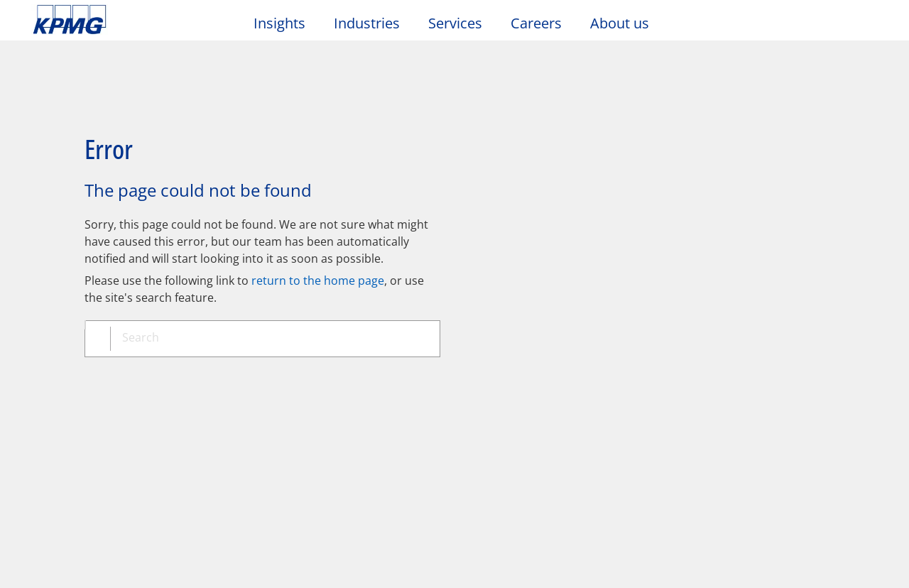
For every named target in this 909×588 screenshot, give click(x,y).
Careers (536, 23)
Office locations (77, 454)
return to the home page (318, 231)
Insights (279, 23)
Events (311, 427)
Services (455, 23)
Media (183, 427)
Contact (59, 427)
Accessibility (215, 372)
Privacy (123, 372)
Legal (51, 372)
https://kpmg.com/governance (495, 559)
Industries (367, 23)
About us (620, 23)
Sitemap (311, 372)
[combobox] (268, 290)
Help (383, 372)
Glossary (458, 372)
